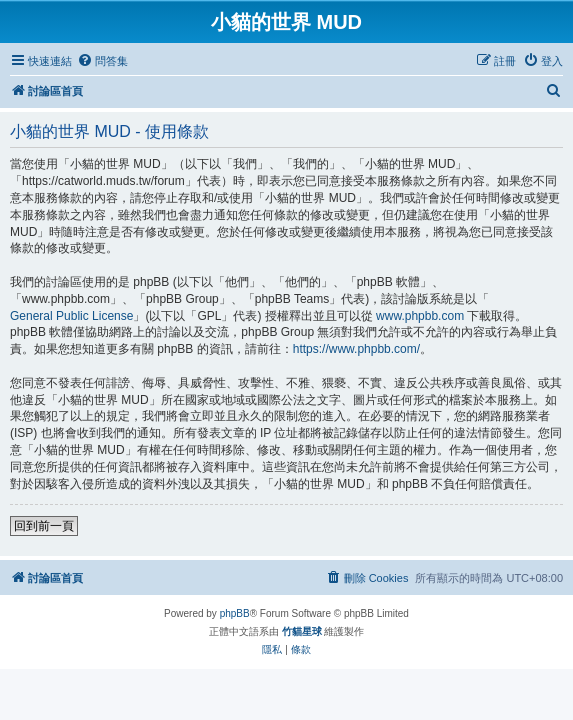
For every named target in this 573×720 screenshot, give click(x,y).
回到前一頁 (44, 526)
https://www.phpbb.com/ (356, 349)
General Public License (71, 316)
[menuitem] (102, 61)
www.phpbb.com (420, 316)
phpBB (235, 613)
